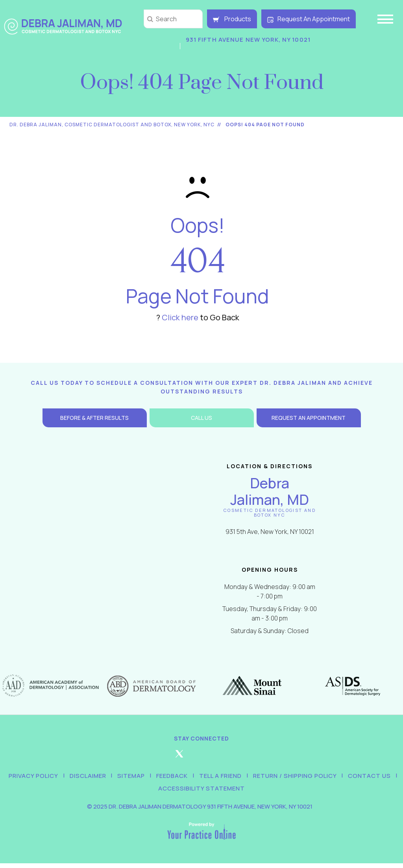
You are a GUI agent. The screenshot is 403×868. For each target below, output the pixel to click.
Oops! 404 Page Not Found (265, 125)
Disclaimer (92, 777)
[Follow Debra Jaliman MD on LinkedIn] (224, 757)
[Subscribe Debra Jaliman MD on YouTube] (246, 757)
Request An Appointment (309, 19)
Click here (180, 317)
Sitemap (133, 777)
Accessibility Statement (201, 792)
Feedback (172, 777)
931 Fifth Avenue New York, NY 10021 (246, 40)
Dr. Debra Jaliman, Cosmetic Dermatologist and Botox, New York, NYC (112, 125)
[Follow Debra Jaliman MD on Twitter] (179, 757)
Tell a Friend (218, 777)
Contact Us (363, 777)
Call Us (201, 418)
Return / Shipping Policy (290, 777)
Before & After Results (94, 418)
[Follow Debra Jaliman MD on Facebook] (157, 757)
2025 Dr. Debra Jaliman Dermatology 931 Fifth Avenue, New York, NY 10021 (203, 811)
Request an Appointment (309, 418)
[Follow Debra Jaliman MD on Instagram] (201, 757)
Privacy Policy (40, 777)
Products (232, 19)
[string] (173, 19)
